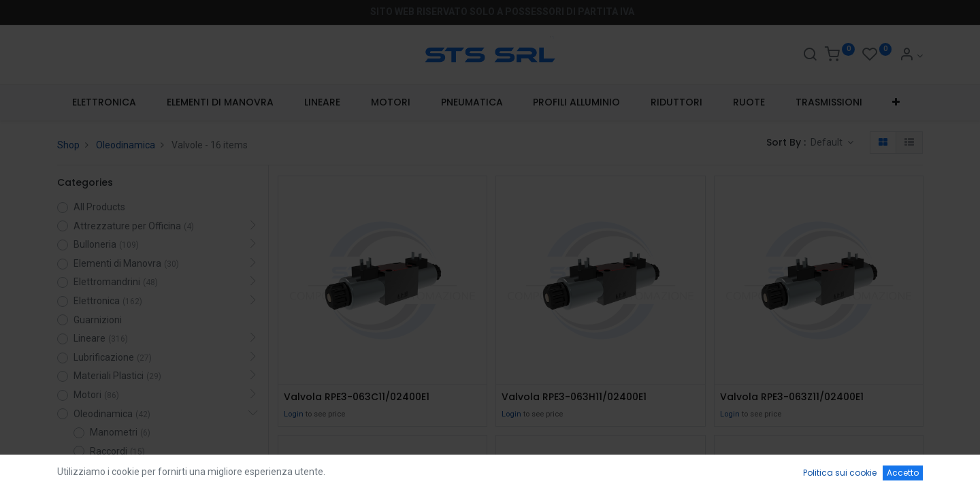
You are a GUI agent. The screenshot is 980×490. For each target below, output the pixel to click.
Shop (68, 145)
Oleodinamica (126, 145)
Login (294, 414)
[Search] (810, 56)
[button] (896, 103)
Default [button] (828, 142)
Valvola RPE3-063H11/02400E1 (574, 397)
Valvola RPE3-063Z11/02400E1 (792, 397)
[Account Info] (911, 56)
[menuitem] (104, 103)
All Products (99, 207)
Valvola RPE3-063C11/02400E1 (357, 397)
